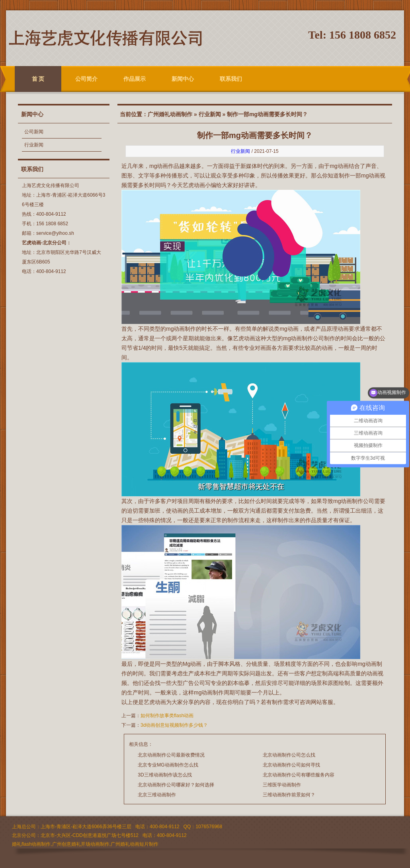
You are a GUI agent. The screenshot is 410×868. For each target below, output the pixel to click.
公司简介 (86, 79)
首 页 (38, 79)
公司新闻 (34, 132)
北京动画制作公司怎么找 (289, 755)
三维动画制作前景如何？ (289, 795)
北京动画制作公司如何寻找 (291, 765)
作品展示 (135, 79)
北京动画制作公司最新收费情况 (171, 755)
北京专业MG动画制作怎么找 (168, 765)
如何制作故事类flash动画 (168, 716)
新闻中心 (183, 79)
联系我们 (231, 79)
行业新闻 (34, 145)
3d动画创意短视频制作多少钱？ (174, 725)
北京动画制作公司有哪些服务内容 (299, 775)
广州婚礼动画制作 (170, 114)
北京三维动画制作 (157, 795)
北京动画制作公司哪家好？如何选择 (176, 785)
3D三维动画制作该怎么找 (165, 775)
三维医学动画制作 (282, 785)
